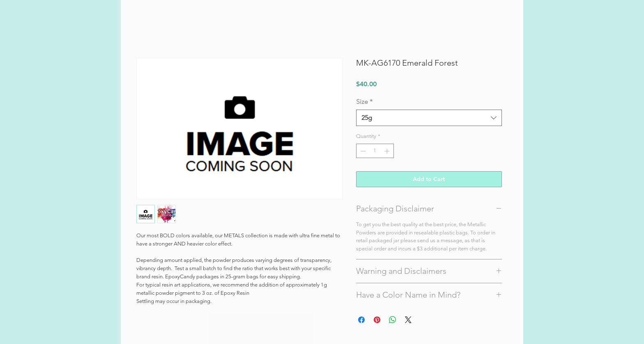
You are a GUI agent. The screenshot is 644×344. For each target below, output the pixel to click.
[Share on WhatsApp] (393, 320)
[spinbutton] (375, 151)
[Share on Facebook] (361, 320)
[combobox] (429, 118)
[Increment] (388, 151)
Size (364, 102)
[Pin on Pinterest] (377, 320)
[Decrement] (362, 151)
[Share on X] (408, 320)
